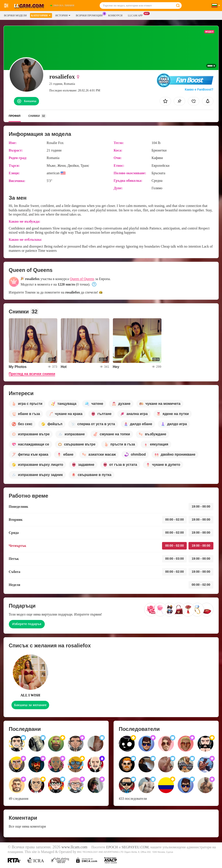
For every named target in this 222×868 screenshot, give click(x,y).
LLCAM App (136, 15)
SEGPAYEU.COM (135, 847)
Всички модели (15, 15)
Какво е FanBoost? (199, 89)
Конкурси (115, 15)
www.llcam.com (74, 847)
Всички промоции (90, 15)
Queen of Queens (82, 279)
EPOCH (112, 847)
